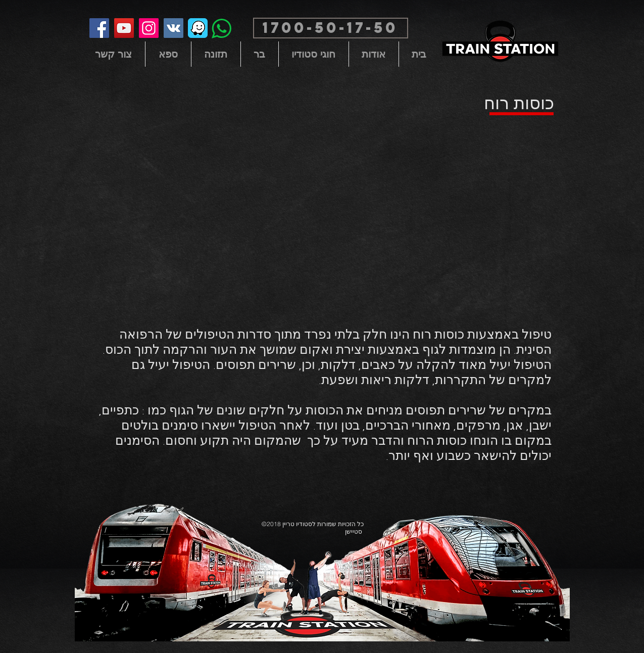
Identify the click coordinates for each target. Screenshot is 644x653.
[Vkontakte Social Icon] (174, 28)
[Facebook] (99, 28)
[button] (331, 28)
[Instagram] (149, 28)
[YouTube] (124, 28)
